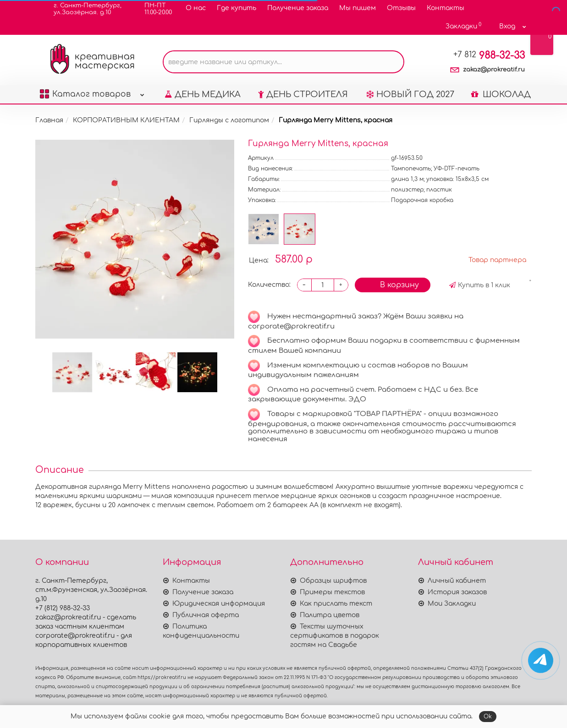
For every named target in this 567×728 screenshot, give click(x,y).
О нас (196, 8)
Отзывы (401, 8)
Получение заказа (298, 8)
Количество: (269, 285)
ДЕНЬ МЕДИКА (203, 94)
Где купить (237, 8)
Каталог (92, 92)
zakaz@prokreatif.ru (494, 70)
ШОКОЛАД (501, 94)
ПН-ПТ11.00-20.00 (152, 9)
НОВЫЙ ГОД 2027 (410, 94)
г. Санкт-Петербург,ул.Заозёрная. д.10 (82, 9)
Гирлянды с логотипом (229, 120)
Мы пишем (358, 8)
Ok (488, 717)
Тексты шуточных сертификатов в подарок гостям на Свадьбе (335, 636)
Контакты (446, 8)
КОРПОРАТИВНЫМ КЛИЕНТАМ (126, 120)
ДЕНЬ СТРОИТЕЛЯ (303, 94)
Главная (49, 120)
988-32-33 (489, 55)
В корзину (393, 285)
